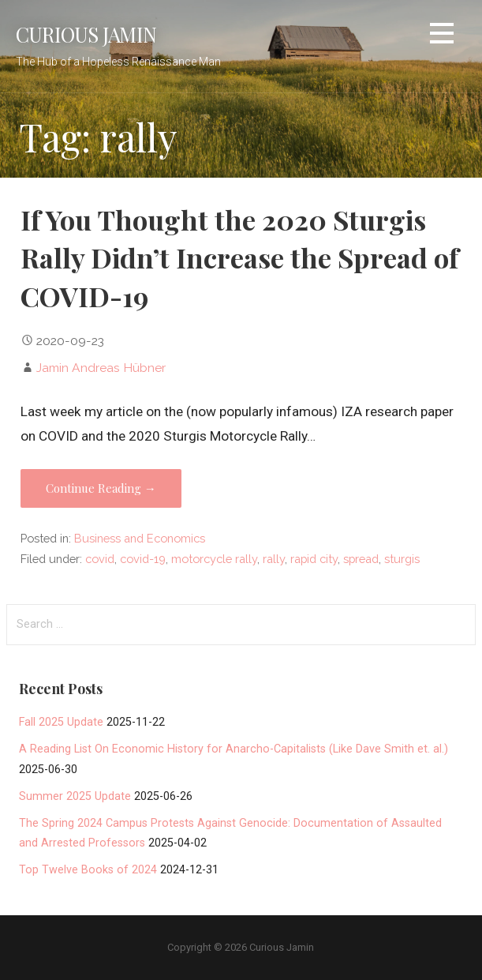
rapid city (314, 559)
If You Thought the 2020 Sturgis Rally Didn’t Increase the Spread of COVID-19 (239, 258)
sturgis (402, 559)
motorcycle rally (214, 559)
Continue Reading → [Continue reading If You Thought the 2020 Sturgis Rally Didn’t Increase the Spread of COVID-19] (101, 488)
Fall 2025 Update (61, 722)
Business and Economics (140, 538)
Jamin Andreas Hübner (101, 368)
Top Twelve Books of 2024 (88, 870)
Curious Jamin (86, 34)
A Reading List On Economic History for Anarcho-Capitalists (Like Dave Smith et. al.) (234, 749)
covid (100, 559)
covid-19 (143, 559)
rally (274, 559)
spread (361, 559)
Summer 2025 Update (75, 796)
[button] (442, 36)
